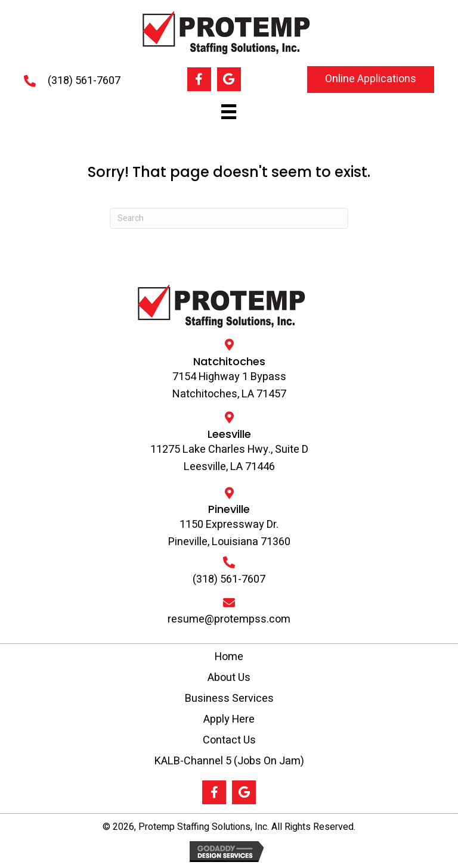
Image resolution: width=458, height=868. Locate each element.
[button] (199, 79)
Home (229, 657)
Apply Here (229, 719)
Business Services (229, 699)
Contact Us (229, 740)
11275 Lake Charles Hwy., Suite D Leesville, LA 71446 (229, 458)
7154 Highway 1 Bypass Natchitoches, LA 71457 (229, 385)
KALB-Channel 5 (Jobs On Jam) (229, 761)
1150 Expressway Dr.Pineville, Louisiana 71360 (229, 533)
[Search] (229, 218)
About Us (229, 678)
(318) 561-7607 (84, 81)
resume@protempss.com (229, 619)
